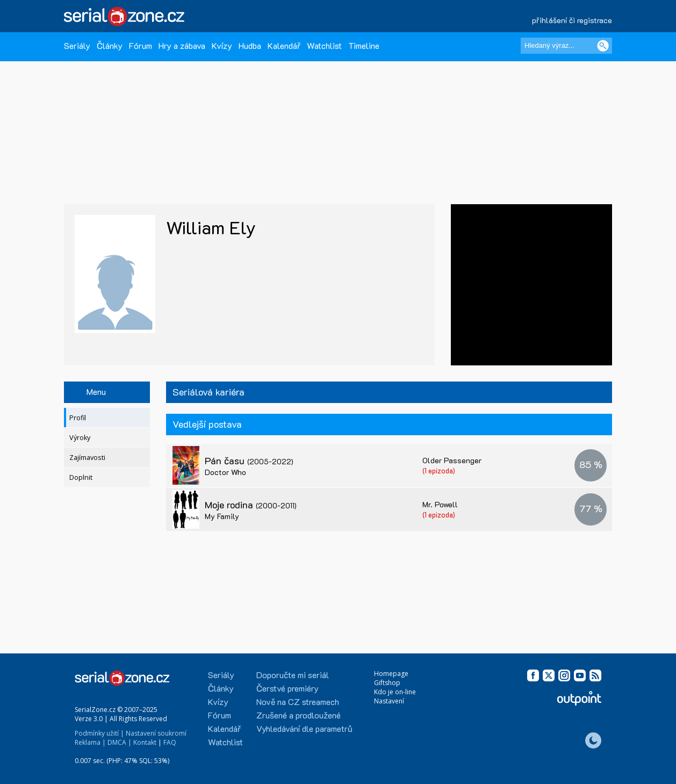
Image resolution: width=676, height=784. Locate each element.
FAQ (170, 742)
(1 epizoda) (439, 470)
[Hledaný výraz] (566, 46)
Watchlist (324, 45)
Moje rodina (251, 505)
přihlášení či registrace (572, 20)
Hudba (250, 45)
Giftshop (387, 683)
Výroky (80, 438)
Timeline (364, 45)
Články (110, 45)
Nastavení (389, 701)
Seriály (77, 45)
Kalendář (284, 45)
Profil (78, 418)
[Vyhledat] (603, 46)
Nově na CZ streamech (298, 702)
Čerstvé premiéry (287, 688)
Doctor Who (225, 472)
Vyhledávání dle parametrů (304, 728)
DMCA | (120, 742)
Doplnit (81, 477)
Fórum (141, 45)
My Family (222, 516)
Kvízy (222, 45)
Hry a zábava (182, 45)
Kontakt (145, 742)
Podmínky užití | (99, 733)
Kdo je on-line (395, 692)
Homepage (391, 674)
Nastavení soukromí (156, 733)
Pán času (249, 461)
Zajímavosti (87, 458)
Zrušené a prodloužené (299, 715)
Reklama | (90, 742)
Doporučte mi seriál (293, 675)
